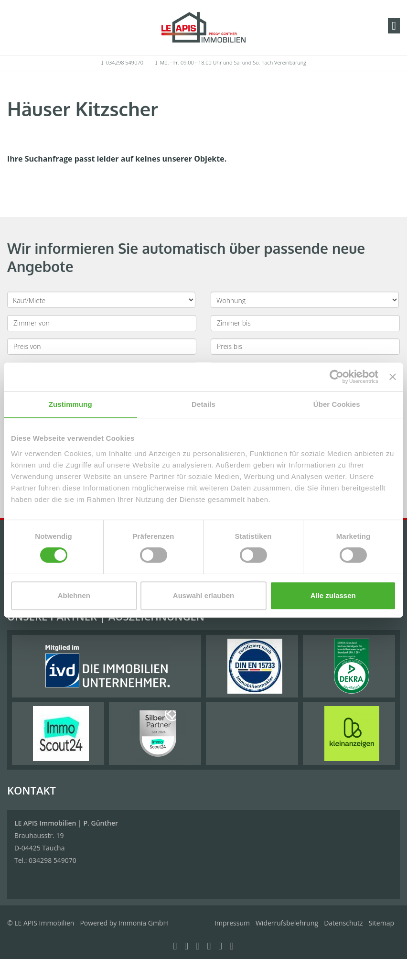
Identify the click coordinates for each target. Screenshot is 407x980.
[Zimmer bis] (305, 323)
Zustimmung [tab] (70, 404)
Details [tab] (203, 404)
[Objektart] (305, 300)
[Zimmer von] (102, 323)
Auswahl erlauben (203, 595)
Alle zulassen (333, 595)
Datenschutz (343, 923)
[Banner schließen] (393, 377)
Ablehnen (74, 595)
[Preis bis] (305, 347)
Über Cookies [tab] (337, 404)
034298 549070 (125, 62)
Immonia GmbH (143, 923)
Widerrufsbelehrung (287, 923)
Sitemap (381, 923)
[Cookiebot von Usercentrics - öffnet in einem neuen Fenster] (337, 377)
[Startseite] (203, 27)
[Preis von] (102, 347)
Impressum (232, 923)
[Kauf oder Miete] (101, 300)
